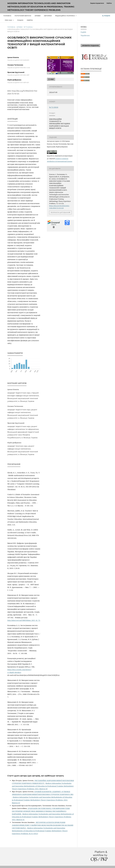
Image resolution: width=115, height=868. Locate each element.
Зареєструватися (97, 3)
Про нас (9, 20)
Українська (85, 35)
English (83, 32)
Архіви (38, 16)
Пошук (20, 20)
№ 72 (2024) (28, 27)
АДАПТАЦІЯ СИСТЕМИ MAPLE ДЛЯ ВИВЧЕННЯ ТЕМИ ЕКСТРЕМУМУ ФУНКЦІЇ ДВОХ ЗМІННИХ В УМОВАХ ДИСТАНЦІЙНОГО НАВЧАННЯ (41, 811)
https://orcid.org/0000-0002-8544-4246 (19, 68)
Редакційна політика (65, 16)
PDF (52, 79)
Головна (7, 16)
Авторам (48, 16)
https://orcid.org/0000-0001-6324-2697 (18, 75)
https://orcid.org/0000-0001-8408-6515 (18, 60)
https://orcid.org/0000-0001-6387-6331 (18, 82)
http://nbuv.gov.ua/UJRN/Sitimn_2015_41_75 (24, 620)
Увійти (30, 20)
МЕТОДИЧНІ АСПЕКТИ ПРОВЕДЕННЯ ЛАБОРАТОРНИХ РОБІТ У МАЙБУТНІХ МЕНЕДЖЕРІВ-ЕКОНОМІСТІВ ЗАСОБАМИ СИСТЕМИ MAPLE (43, 825)
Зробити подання (90, 45)
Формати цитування (60, 212)
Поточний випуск (23, 16)
